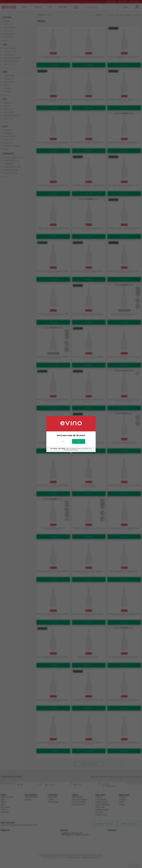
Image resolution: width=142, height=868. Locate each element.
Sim (79, 441)
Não (63, 441)
